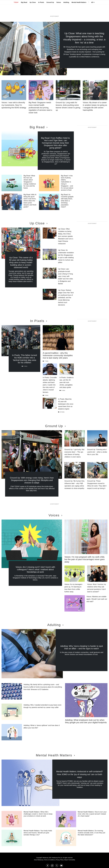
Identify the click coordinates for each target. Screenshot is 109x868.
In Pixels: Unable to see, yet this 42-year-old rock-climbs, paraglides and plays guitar (67, 382)
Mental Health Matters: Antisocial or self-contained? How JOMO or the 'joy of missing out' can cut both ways (80, 774)
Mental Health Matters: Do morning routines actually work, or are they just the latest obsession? (92, 833)
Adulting (66, 12)
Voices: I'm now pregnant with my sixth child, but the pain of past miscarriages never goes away (85, 559)
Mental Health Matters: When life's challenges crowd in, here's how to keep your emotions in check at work (38, 814)
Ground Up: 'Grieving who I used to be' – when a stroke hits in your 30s (97, 452)
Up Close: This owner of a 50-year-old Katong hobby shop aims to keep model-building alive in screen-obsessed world (21, 262)
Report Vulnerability (70, 860)
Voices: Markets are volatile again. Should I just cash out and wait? (97, 599)
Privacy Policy (60, 860)
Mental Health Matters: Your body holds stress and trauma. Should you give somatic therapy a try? (38, 833)
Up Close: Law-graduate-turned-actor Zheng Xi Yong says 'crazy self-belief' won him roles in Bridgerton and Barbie (65, 276)
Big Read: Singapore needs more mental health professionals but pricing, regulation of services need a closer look (40, 108)
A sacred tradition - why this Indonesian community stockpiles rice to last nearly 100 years (58, 355)
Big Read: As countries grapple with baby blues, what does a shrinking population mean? (67, 201)
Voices (59, 12)
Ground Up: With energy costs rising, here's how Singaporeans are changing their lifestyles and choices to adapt (32, 480)
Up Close (33, 12)
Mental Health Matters (79, 12)
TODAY (16, 12)
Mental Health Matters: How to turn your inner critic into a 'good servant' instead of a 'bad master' (92, 814)
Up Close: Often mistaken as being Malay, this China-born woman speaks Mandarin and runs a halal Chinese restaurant (66, 236)
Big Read (24, 12)
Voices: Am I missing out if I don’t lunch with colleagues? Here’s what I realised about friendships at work (35, 569)
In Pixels (41, 12)
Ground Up (50, 12)
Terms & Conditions (49, 860)
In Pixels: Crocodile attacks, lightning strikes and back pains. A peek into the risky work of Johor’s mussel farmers (50, 385)
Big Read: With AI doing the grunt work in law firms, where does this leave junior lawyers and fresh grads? (30, 201)
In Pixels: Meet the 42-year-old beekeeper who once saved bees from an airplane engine (66, 404)
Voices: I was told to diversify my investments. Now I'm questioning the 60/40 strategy (14, 105)
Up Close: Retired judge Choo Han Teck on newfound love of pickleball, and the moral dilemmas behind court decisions (66, 298)
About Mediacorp (39, 860)
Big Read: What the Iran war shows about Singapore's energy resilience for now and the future (30, 182)
